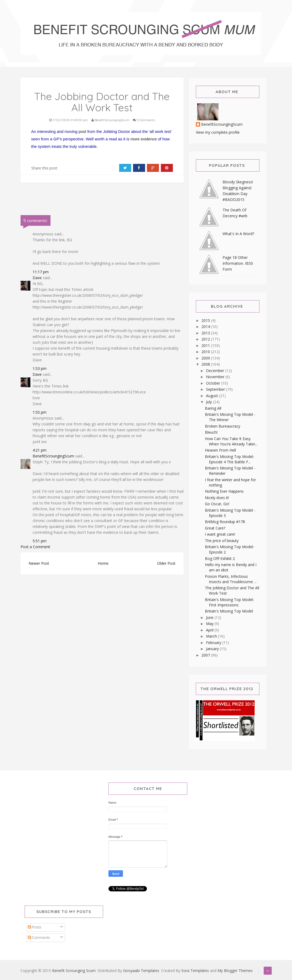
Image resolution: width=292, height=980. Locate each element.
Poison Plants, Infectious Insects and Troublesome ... (231, 579)
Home (103, 563)
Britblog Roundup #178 (225, 522)
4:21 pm (40, 450)
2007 (206, 655)
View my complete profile (218, 132)
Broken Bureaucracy (223, 426)
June (210, 617)
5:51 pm (40, 541)
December (216, 371)
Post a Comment (35, 547)
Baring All (213, 408)
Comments (39, 938)
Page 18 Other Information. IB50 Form (238, 263)
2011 (206, 345)
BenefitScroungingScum (53, 456)
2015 (206, 320)
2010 (206, 352)
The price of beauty (222, 541)
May (210, 624)
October (214, 383)
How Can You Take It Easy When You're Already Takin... (231, 441)
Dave (37, 278)
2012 (206, 339)
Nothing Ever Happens (224, 491)
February (214, 643)
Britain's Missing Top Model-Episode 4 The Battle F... (230, 459)
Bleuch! (211, 432)
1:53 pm (40, 368)
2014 (206, 327)
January (213, 649)
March (212, 636)
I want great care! (220, 534)
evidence (149, 139)
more (135, 139)
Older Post (166, 563)
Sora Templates (195, 971)
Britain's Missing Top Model (229, 611)
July (209, 402)
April (210, 630)
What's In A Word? (238, 234)
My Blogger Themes (235, 971)
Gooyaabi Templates (141, 971)
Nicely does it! (217, 498)
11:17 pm (41, 272)
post (82, 131)
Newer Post (39, 563)
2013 (206, 333)
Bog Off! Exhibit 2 (220, 558)
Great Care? (215, 528)
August (213, 396)
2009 (206, 358)
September (216, 389)
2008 (206, 364)
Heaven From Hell (220, 450)
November (216, 377)
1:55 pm (40, 412)
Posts (35, 927)
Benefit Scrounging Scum (74, 971)
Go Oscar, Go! (217, 504)
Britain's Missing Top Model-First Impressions (230, 602)
